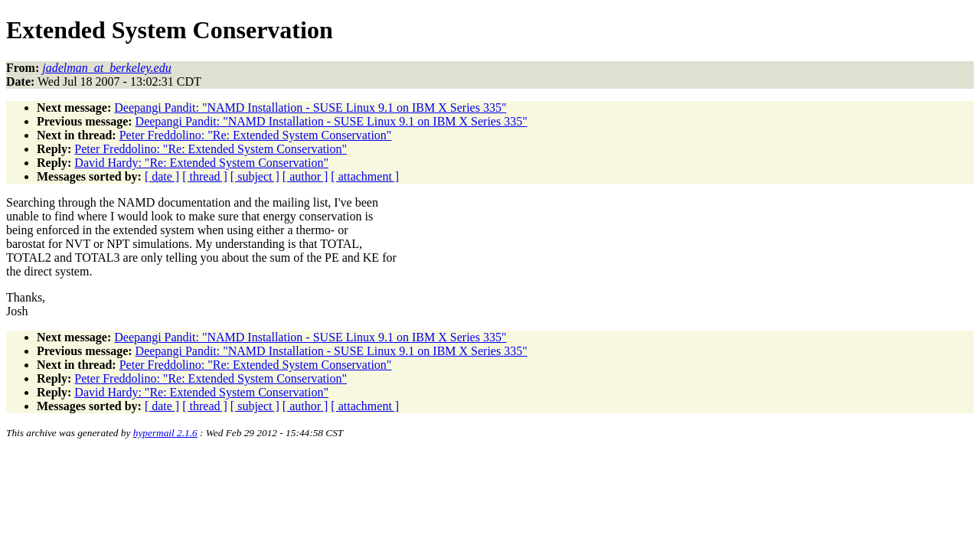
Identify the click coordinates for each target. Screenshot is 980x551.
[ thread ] (205, 176)
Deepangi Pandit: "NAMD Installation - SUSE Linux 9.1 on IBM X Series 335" (310, 108)
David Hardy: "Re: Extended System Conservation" (201, 163)
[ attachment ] (365, 176)
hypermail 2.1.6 (165, 433)
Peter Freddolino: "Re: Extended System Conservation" (256, 135)
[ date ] (162, 176)
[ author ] (305, 176)
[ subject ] (255, 176)
